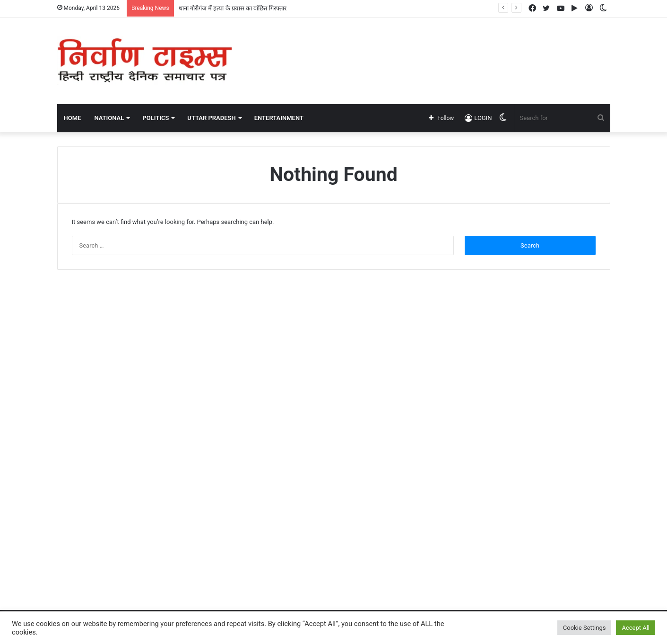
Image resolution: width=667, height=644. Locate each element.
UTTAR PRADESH (211, 118)
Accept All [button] (636, 628)
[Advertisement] (428, 48)
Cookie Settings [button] (585, 628)
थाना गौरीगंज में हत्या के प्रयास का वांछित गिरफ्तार (233, 8)
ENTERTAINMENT (279, 118)
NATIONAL (109, 118)
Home (73, 118)
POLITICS (156, 118)
